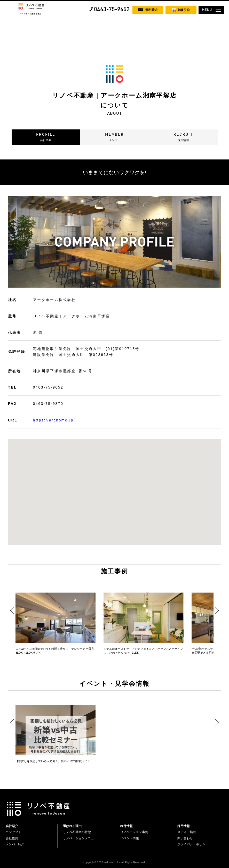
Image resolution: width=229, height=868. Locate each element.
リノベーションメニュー (80, 838)
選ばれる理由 (72, 826)
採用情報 (184, 826)
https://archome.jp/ (54, 420)
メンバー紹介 (15, 844)
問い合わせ (185, 838)
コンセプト (13, 832)
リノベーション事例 (134, 832)
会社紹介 (12, 826)
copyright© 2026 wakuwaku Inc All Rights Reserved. (114, 862)
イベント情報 (130, 838)
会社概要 (12, 838)
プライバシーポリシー (193, 844)
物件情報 (127, 826)
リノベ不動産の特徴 (77, 832)
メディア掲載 (187, 832)
